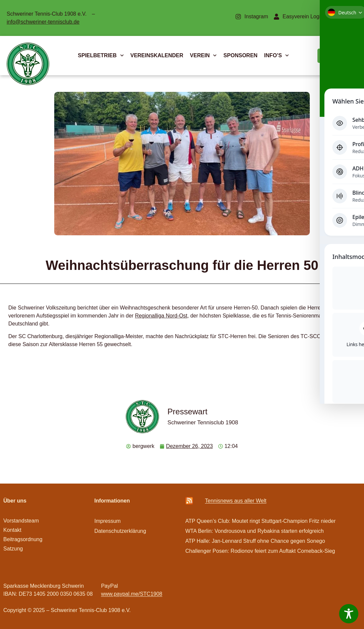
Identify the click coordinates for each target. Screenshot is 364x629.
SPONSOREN (241, 55)
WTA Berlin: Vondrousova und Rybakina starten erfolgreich (255, 531)
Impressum (108, 521)
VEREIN (203, 55)
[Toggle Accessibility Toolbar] (349, 614)
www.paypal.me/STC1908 (132, 594)
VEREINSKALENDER (157, 55)
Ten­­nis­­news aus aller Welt (236, 501)
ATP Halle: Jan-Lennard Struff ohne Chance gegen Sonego (255, 541)
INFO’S (277, 55)
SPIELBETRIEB (101, 55)
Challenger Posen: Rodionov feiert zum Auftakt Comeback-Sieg (260, 551)
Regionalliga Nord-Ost (161, 316)
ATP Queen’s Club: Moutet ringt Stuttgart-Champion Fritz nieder (261, 521)
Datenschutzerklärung (120, 531)
